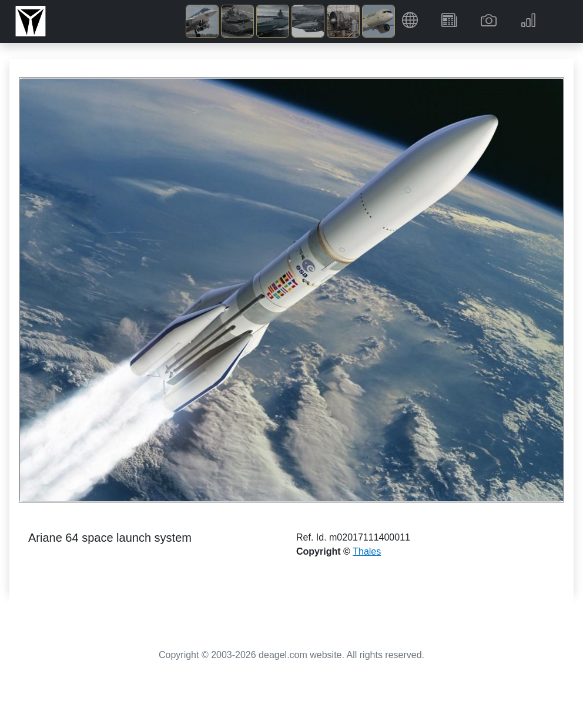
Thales (367, 551)
